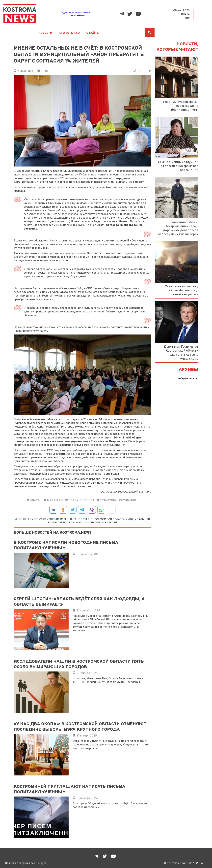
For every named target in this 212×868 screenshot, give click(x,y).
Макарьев (55, 501)
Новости (45, 33)
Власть (36, 501)
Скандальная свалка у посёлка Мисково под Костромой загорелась (181, 291)
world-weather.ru (77, 16)
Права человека (81, 501)
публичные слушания (118, 501)
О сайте (93, 33)
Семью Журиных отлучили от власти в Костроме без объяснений (178, 166)
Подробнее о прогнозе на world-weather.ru (81, 13)
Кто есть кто (69, 33)
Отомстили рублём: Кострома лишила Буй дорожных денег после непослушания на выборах (178, 228)
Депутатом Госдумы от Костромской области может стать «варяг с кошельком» (181, 353)
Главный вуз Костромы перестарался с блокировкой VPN (181, 106)
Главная (25, 519)
